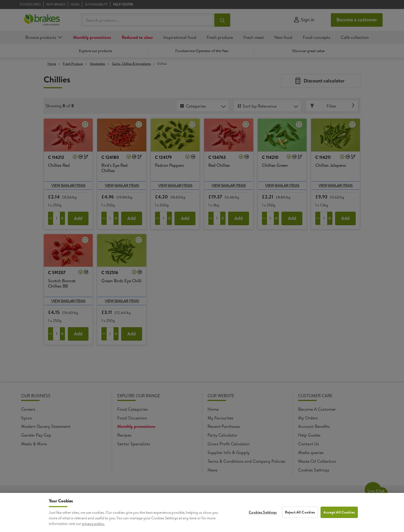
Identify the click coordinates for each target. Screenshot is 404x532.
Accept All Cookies (339, 514)
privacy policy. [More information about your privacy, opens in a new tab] (93, 525)
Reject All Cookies (300, 514)
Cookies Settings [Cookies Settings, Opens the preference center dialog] (263, 514)
